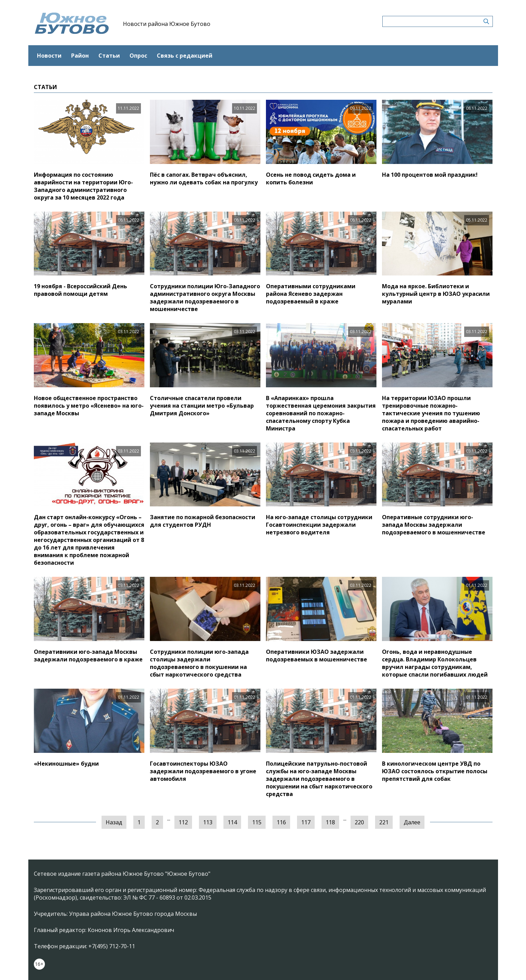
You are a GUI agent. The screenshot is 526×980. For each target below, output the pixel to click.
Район (80, 56)
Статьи (109, 56)
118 (330, 822)
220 (359, 822)
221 (384, 822)
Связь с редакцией (185, 56)
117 (306, 822)
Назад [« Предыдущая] (114, 822)
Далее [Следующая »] (412, 822)
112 (183, 822)
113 (208, 822)
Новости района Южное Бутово (167, 24)
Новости (49, 56)
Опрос (138, 56)
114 (232, 822)
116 (281, 822)
